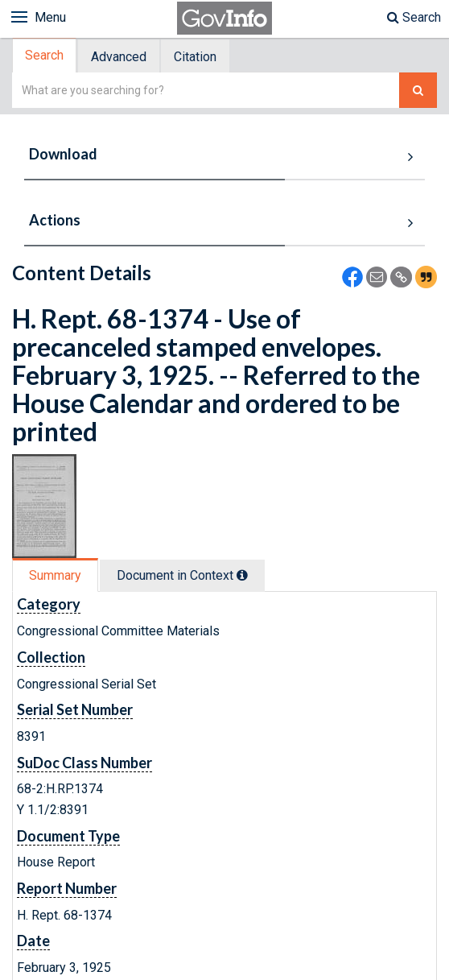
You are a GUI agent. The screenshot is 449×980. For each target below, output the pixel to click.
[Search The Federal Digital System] (418, 91)
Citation (195, 57)
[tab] (45, 56)
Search (414, 17)
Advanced (119, 57)
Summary (55, 575)
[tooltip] (242, 575)
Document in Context (182, 575)
